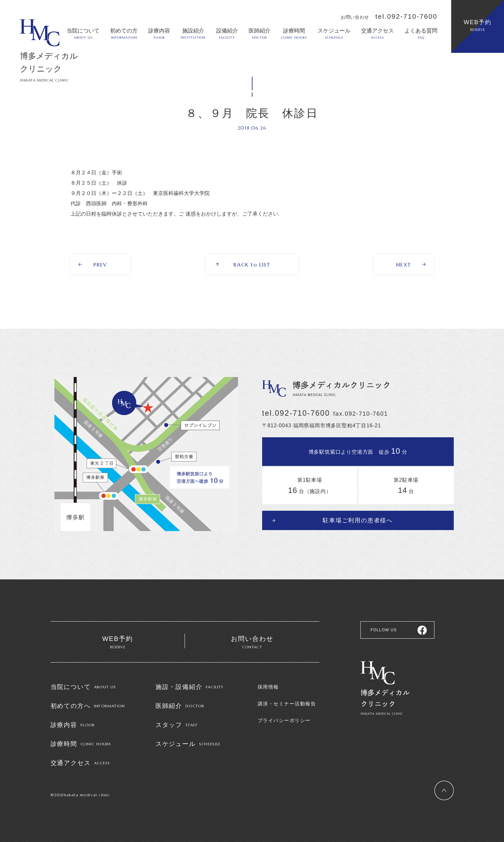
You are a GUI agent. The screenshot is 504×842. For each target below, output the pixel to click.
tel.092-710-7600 (406, 16)
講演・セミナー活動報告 (287, 704)
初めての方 (124, 34)
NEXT (404, 265)
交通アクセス (377, 34)
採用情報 (268, 687)
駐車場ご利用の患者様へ (358, 520)
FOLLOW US (383, 630)
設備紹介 (227, 34)
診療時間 (294, 34)
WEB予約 (478, 25)
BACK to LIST (252, 265)
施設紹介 (193, 34)
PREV (100, 265)
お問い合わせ (252, 643)
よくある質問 (421, 34)
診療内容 (159, 34)
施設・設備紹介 (190, 687)
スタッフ (177, 725)
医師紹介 (260, 34)
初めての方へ (88, 706)
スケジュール (334, 34)
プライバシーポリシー (284, 720)
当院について (83, 34)
